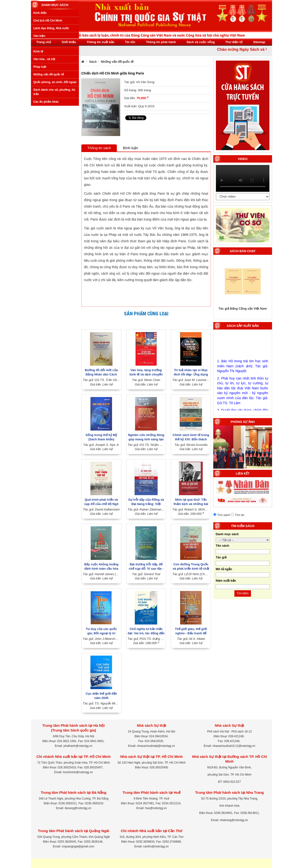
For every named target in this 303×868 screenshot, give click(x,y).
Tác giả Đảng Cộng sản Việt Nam (243, 309)
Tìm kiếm (243, 593)
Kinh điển (40, 70)
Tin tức (130, 42)
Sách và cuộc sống (201, 42)
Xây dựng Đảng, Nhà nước (51, 101)
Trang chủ (44, 42)
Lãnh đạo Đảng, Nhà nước (51, 85)
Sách (93, 62)
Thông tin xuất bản (101, 42)
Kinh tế (38, 108)
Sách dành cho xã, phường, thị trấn (54, 149)
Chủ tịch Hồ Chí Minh (48, 78)
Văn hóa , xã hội (44, 116)
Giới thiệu (69, 42)
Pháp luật (40, 124)
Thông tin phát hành (161, 42)
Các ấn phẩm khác (46, 159)
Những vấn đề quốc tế (49, 131)
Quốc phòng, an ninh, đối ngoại (55, 139)
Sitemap (259, 42)
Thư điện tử (234, 42)
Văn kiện (39, 93)
